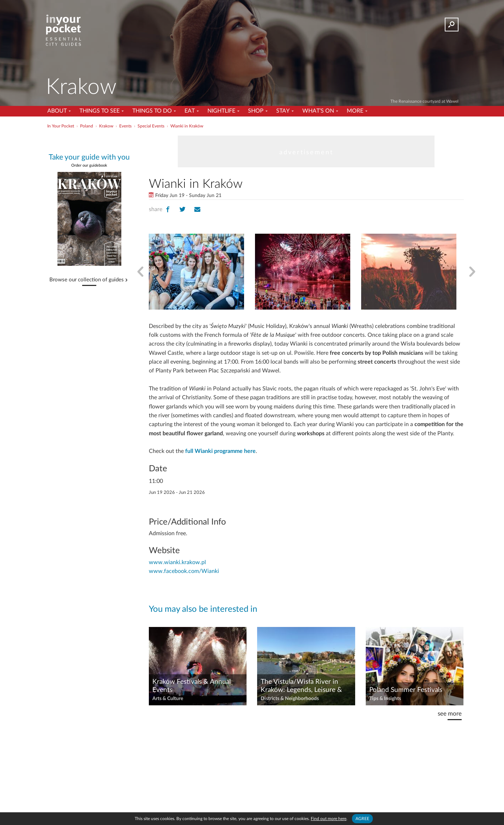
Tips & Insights (385, 699)
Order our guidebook (89, 165)
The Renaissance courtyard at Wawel (424, 101)
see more (450, 714)
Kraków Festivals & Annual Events (192, 686)
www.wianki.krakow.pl (177, 562)
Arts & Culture (168, 699)
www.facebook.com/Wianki (184, 571)
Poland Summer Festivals (406, 690)
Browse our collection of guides (87, 280)
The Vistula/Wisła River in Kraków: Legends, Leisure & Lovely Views (301, 686)
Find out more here (329, 819)
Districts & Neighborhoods (290, 699)
